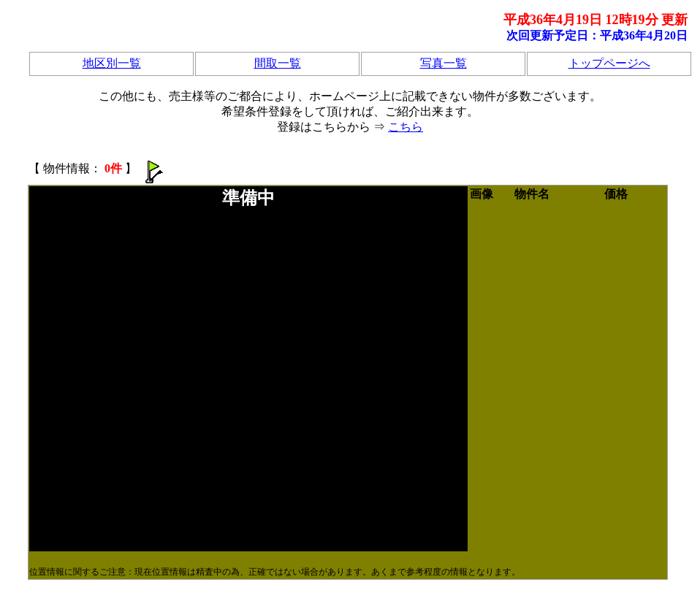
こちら (406, 127)
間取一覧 (278, 63)
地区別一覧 (112, 63)
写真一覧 (444, 63)
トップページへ (609, 63)
